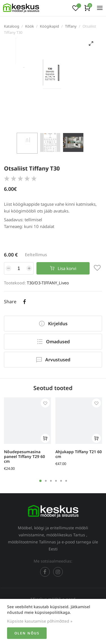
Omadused (53, 342)
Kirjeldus (53, 324)
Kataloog (12, 26)
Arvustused (53, 360)
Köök (30, 26)
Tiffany (71, 26)
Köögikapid (49, 26)
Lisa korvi (63, 268)
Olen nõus (27, 633)
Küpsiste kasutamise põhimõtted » (40, 621)
